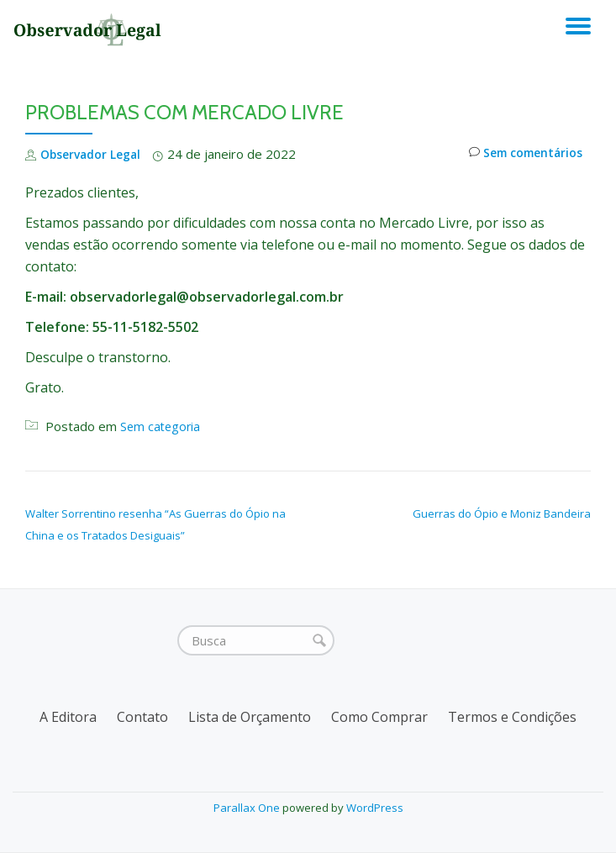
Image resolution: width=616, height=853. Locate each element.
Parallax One (248, 808)
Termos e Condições (512, 717)
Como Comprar (379, 717)
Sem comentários (520, 154)
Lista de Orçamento (250, 717)
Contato (142, 717)
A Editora (68, 717)
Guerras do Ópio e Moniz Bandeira (502, 513)
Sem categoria (162, 426)
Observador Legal (95, 154)
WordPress (375, 808)
